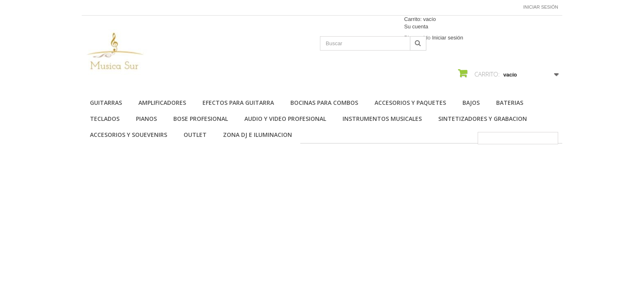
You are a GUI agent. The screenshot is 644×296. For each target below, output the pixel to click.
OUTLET (195, 135)
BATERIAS (510, 103)
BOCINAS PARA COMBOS (324, 103)
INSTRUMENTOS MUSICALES (382, 119)
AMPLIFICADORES (162, 103)
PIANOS (146, 119)
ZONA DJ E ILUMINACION (258, 135)
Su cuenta (416, 27)
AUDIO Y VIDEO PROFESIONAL (285, 119)
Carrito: (420, 19)
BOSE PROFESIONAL (201, 119)
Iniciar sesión (541, 7)
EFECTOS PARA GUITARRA (238, 103)
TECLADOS (105, 119)
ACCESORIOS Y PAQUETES (410, 103)
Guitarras (106, 103)
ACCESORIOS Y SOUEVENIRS (129, 135)
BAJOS (471, 103)
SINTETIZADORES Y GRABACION (483, 119)
